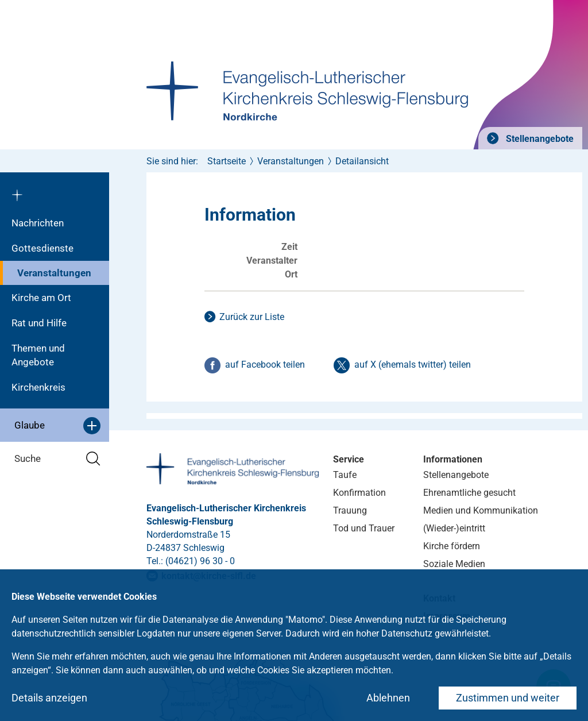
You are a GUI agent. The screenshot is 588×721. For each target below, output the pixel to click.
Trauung (350, 510)
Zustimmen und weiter (508, 698)
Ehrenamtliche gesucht (469, 493)
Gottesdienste (42, 248)
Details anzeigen (49, 698)
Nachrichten (38, 223)
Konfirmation (359, 493)
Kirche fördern (452, 546)
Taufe (345, 475)
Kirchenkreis (38, 387)
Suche (57, 459)
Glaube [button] (57, 426)
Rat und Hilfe (39, 323)
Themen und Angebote (38, 355)
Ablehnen (388, 698)
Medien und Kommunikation (481, 510)
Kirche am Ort (41, 298)
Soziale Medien (454, 564)
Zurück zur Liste (252, 317)
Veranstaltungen (54, 273)
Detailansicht (362, 161)
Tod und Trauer (364, 528)
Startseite (227, 161)
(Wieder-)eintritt (454, 528)
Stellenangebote (539, 139)
